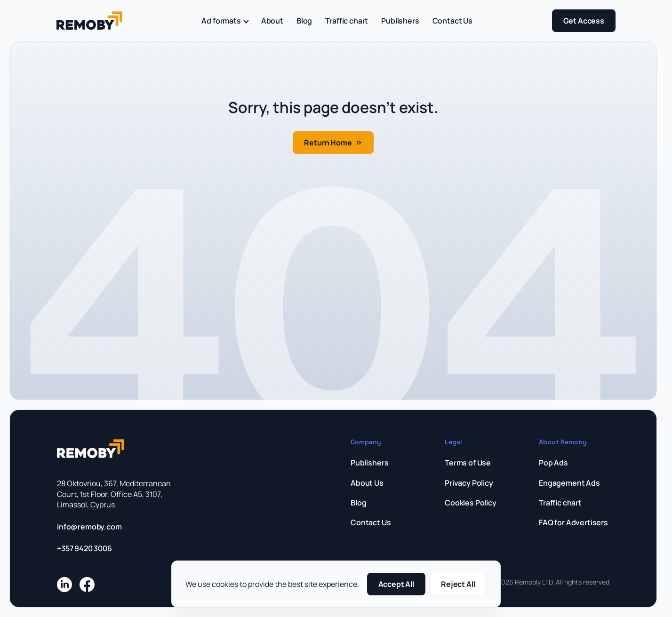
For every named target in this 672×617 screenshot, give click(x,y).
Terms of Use (468, 463)
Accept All (396, 584)
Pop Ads (553, 463)
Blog (304, 21)
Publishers (400, 21)
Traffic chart (347, 21)
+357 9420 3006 (84, 548)
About (272, 21)
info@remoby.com (89, 527)
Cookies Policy (471, 503)
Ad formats (224, 21)
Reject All (458, 584)
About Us (367, 483)
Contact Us (452, 21)
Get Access (584, 21)
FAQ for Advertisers (573, 522)
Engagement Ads (569, 483)
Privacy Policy (469, 483)
